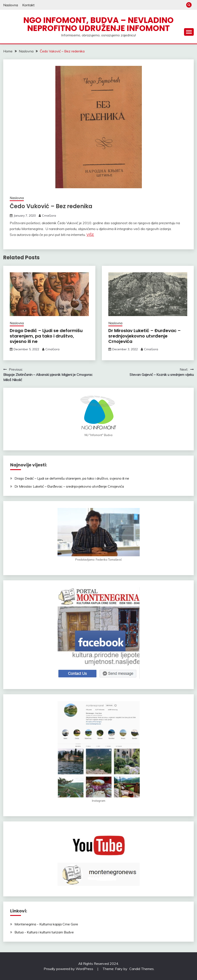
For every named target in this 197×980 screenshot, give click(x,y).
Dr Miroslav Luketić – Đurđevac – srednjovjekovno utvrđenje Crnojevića (145, 336)
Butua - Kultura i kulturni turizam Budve (44, 932)
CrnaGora (49, 216)
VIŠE (90, 235)
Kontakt (28, 5)
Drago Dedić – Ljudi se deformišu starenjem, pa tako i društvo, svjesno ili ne (46, 336)
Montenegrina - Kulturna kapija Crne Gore (46, 924)
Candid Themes (142, 969)
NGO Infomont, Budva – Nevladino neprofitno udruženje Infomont (98, 24)
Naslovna (11, 5)
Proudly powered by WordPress (69, 969)
